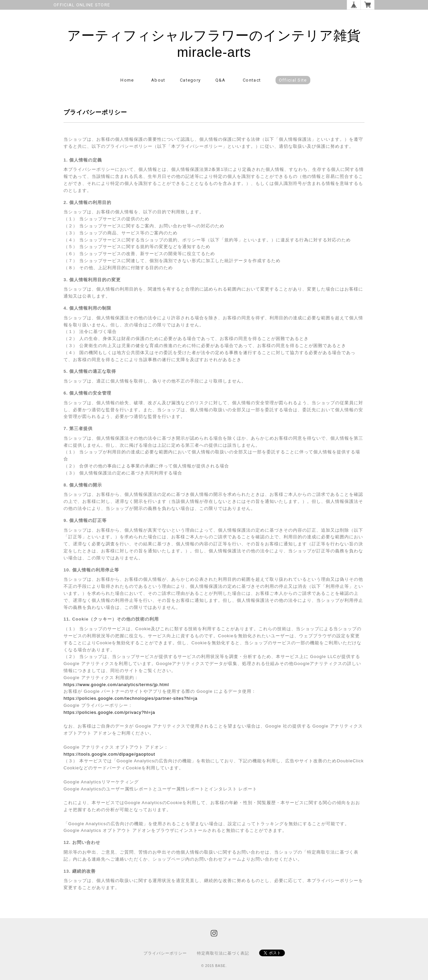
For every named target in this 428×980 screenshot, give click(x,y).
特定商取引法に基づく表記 (223, 953)
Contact (252, 80)
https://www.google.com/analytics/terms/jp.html (116, 685)
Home (127, 80)
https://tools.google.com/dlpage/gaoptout (109, 754)
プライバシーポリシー (165, 953)
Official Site (293, 80)
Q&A (221, 80)
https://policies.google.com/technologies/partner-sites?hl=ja (131, 698)
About (158, 80)
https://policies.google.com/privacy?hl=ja (109, 712)
